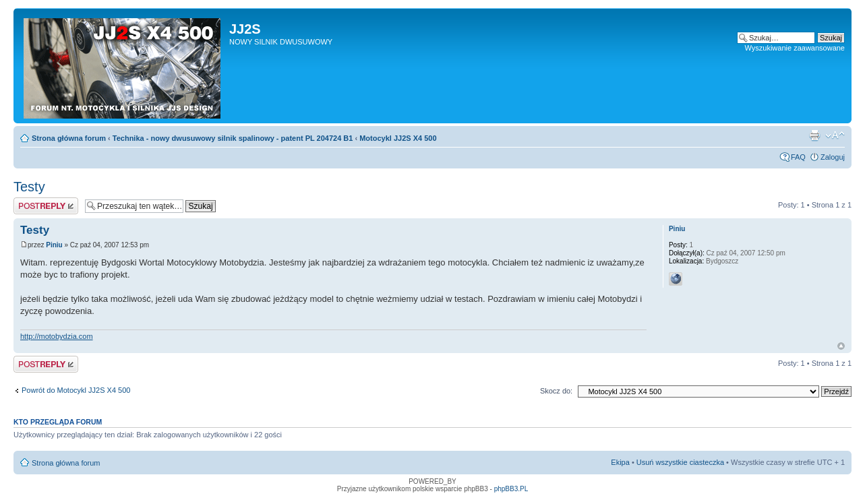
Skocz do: (556, 391)
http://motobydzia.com (57, 336)
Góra (841, 346)
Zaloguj (833, 157)
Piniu (54, 245)
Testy (29, 187)
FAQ (798, 157)
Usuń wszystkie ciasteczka (680, 462)
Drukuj (814, 135)
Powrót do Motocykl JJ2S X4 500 (76, 390)
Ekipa (620, 462)
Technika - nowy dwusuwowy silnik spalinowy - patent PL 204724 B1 (233, 138)
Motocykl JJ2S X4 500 (398, 138)
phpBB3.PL (511, 489)
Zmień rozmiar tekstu (835, 135)
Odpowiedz (46, 206)
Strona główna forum (69, 138)
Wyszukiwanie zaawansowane (795, 48)
